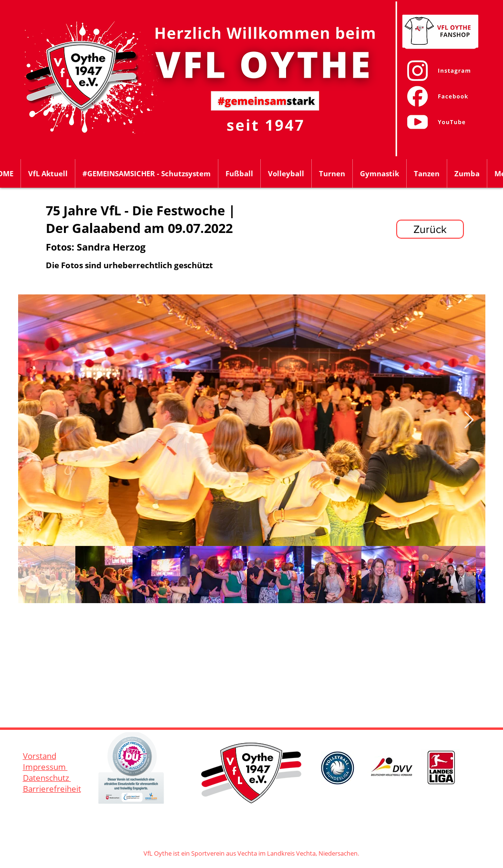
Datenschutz (47, 778)
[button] (239, 173)
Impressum (45, 767)
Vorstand (40, 756)
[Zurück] (430, 229)
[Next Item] (469, 420)
